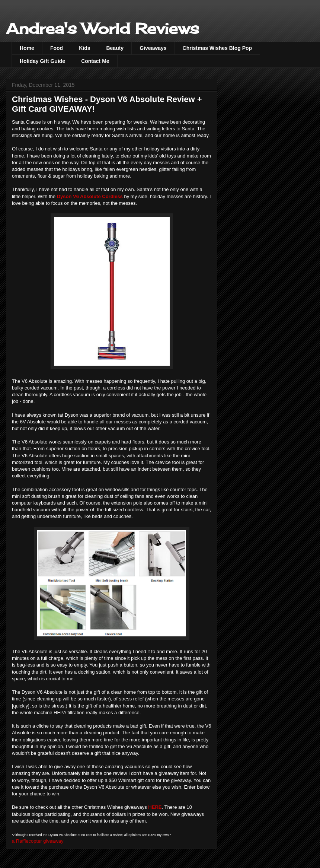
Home (27, 48)
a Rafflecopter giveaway (38, 841)
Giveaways (153, 48)
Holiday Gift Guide (42, 61)
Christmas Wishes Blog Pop (217, 48)
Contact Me (95, 61)
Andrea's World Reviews (103, 28)
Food (57, 48)
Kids (84, 48)
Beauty (115, 48)
